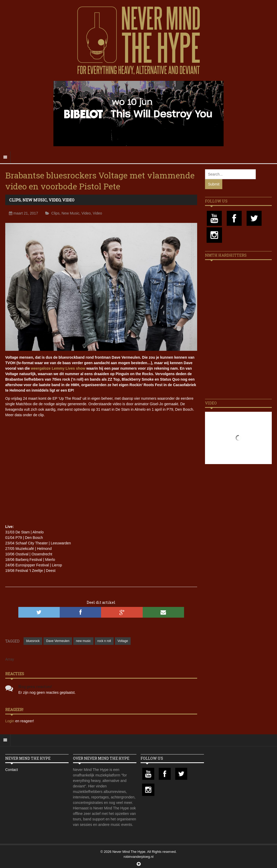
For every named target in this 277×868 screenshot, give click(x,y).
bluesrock (33, 641)
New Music (35, 200)
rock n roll (104, 641)
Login (10, 721)
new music (83, 641)
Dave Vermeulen (58, 641)
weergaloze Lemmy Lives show (58, 368)
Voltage (123, 641)
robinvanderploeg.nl (138, 857)
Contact (12, 770)
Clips (15, 200)
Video (55, 200)
